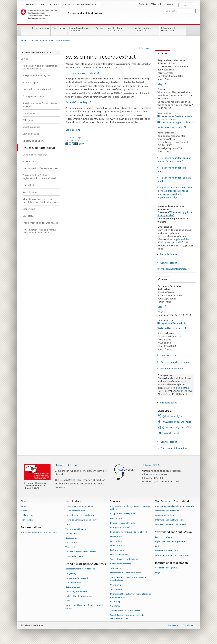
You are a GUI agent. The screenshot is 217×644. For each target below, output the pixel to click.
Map (162, 84)
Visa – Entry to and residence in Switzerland (176, 506)
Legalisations (73, 130)
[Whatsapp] (80, 144)
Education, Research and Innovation (172, 555)
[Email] (83, 144)
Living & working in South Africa (81, 31)
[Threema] (77, 144)
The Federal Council (35, 5)
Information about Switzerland (170, 520)
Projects (159, 572)
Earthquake (71, 533)
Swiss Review (116, 589)
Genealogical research (121, 564)
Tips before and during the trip (80, 515)
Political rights (117, 518)
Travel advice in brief (75, 511)
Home (24, 40)
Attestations (116, 541)
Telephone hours (169, 355)
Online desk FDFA (66, 465)
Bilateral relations (164, 537)
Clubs (68, 601)
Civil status (115, 606)
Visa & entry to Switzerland (119, 31)
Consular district (168, 263)
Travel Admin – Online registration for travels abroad (128, 579)
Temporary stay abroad (77, 578)
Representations (40, 31)
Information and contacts (167, 511)
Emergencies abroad (120, 527)
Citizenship (115, 601)
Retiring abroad (73, 587)
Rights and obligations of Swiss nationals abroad (84, 606)
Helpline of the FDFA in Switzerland (173, 241)
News (26, 31)
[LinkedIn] (73, 144)
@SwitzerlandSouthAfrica (177, 422)
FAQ (67, 524)
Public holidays (168, 254)
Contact (161, 53)
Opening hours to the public (175, 362)
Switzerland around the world (82, 5)
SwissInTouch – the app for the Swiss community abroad (127, 616)
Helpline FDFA (151, 465)
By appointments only (171, 369)
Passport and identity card (122, 514)
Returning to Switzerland (77, 591)
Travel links (71, 547)
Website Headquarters (172, 127)
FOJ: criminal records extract (82, 73)
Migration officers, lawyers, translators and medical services (131, 595)
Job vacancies (27, 520)
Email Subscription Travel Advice (81, 552)
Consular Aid (71, 543)
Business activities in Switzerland (170, 524)
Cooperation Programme (167, 568)
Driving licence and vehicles (123, 523)
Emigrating (71, 573)
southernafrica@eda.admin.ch (178, 122)
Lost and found (117, 550)
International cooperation (173, 31)
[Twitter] (70, 144)
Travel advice (59, 31)
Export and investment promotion (171, 542)
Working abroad (73, 582)
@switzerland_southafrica (177, 427)
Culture (159, 546)
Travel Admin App (74, 556)
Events (24, 511)
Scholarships (116, 568)
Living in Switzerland (165, 515)
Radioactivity (72, 538)
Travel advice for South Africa (79, 506)
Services (100, 31)
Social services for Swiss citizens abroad (129, 532)
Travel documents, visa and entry (81, 520)
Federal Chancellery (78, 102)
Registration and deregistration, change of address (130, 508)
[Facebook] (67, 144)
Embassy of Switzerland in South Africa (39, 532)
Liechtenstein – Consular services (125, 573)
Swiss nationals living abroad (79, 596)
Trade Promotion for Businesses (125, 610)
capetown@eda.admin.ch (175, 323)
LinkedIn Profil (171, 433)
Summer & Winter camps (167, 551)
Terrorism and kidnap (76, 529)
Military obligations (119, 555)
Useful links (116, 585)
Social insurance (118, 545)
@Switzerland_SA (172, 416)
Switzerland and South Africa (146, 31)
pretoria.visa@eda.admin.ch (176, 116)
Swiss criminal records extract (124, 559)
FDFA (56, 5)
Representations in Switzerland (80, 569)
